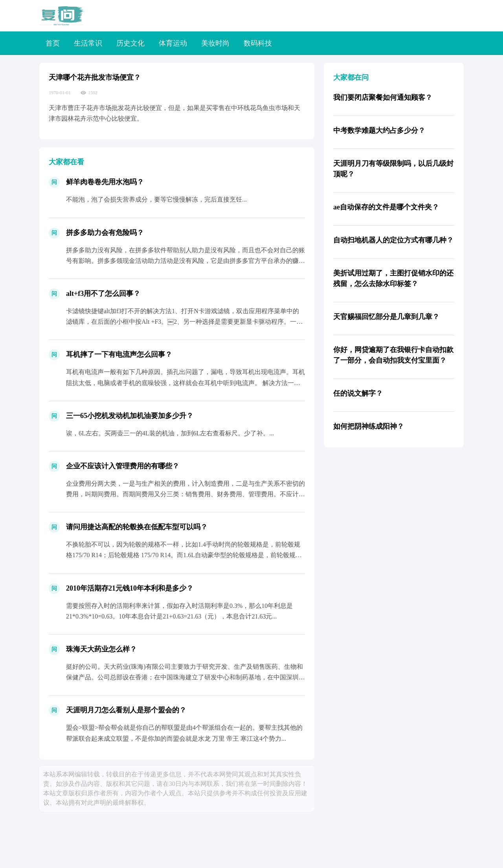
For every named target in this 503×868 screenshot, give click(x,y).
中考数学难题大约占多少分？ (379, 130)
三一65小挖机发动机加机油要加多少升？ (130, 416)
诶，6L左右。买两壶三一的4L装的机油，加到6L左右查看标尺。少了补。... (170, 433)
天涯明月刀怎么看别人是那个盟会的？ (126, 710)
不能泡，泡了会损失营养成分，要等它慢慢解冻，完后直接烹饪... (156, 199)
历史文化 (130, 43)
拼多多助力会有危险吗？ (105, 233)
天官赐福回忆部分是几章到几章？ (386, 317)
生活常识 (88, 43)
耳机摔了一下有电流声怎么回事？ (119, 354)
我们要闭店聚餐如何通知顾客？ (383, 97)
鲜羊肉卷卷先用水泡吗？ (105, 182)
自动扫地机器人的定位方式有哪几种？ (393, 240)
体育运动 (173, 43)
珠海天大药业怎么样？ (101, 649)
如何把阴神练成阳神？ (369, 426)
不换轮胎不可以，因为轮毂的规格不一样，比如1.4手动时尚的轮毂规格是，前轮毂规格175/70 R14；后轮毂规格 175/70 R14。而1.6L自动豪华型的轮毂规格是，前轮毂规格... (183, 555)
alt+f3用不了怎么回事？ (103, 294)
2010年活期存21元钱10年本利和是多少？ (130, 588)
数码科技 (258, 43)
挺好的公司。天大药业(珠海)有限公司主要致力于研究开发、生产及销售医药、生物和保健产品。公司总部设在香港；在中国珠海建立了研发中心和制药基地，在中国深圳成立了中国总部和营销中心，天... (185, 677)
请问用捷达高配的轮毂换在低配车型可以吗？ (137, 527)
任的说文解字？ (358, 393)
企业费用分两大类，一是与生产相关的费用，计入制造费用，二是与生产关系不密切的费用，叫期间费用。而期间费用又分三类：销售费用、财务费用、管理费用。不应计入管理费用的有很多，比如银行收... (185, 494)
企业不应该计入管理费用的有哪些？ (123, 466)
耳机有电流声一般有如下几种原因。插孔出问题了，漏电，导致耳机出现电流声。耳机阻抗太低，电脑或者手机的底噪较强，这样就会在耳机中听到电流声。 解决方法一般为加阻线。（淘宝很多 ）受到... (185, 383)
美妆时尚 (215, 43)
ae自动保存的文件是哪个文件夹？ (386, 207)
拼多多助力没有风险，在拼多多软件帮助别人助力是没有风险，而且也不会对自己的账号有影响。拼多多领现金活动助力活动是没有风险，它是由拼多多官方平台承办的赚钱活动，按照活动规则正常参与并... (185, 261)
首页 (53, 43)
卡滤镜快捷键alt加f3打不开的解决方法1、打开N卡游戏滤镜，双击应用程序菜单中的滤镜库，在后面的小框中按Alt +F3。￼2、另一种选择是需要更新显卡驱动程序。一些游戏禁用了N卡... (184, 322)
